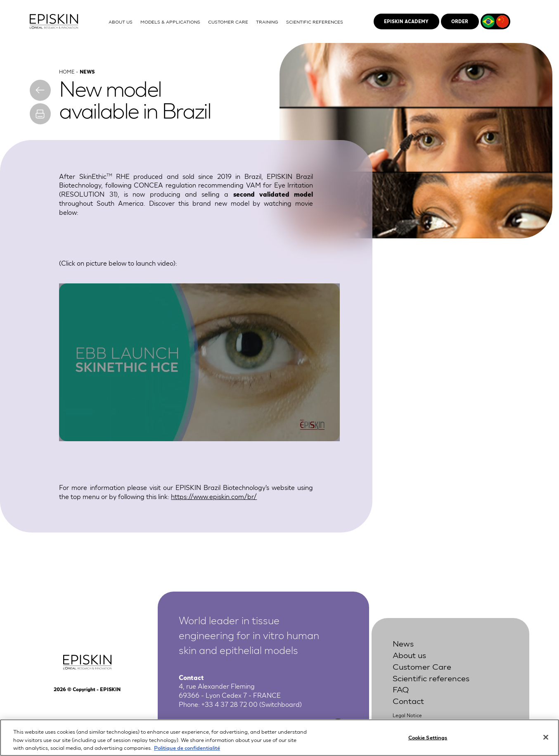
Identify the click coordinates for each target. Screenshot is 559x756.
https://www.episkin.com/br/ (214, 496)
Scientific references (431, 678)
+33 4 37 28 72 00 (230, 704)
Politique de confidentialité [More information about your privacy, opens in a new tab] (187, 748)
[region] (279, 738)
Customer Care (422, 666)
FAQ (401, 689)
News (403, 643)
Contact (408, 701)
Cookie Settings (428, 737)
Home (67, 71)
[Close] (546, 737)
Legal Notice (407, 715)
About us (409, 654)
